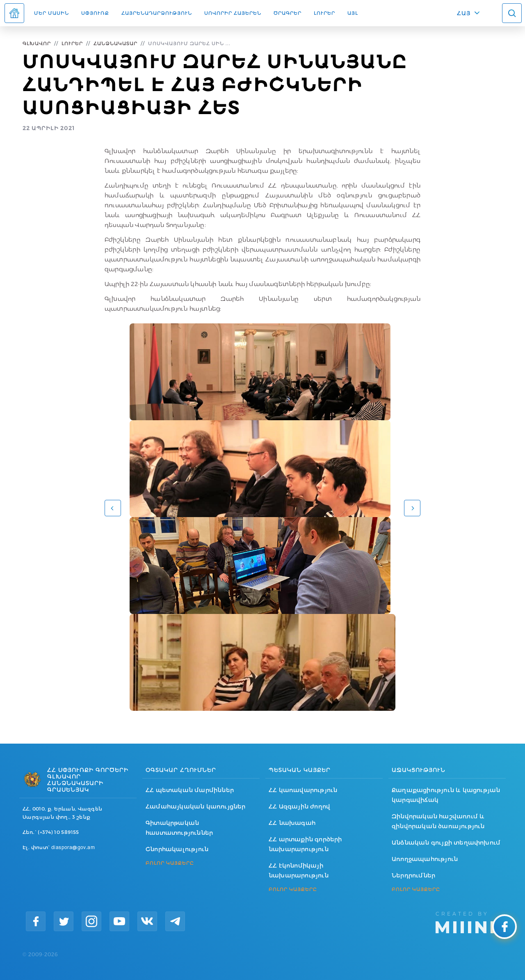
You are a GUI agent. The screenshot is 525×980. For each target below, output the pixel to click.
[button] (113, 508)
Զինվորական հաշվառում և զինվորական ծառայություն (438, 821)
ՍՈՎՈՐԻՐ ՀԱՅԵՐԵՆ (233, 13)
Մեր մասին (51, 13)
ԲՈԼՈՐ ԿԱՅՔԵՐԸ (170, 863)
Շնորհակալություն (177, 849)
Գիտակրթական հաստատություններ (179, 828)
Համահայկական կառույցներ (196, 806)
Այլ (353, 13)
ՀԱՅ (464, 13)
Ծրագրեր (288, 13)
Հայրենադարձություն (157, 13)
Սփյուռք (95, 13)
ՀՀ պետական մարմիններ (190, 790)
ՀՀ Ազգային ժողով (299, 806)
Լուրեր (324, 13)
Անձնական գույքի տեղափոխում (446, 843)
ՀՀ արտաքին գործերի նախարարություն (305, 844)
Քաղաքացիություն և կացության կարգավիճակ (446, 795)
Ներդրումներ (413, 875)
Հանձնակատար (115, 43)
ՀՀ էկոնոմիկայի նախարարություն (299, 870)
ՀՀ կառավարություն (303, 790)
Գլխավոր (37, 43)
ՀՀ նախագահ (292, 823)
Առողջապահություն (425, 859)
